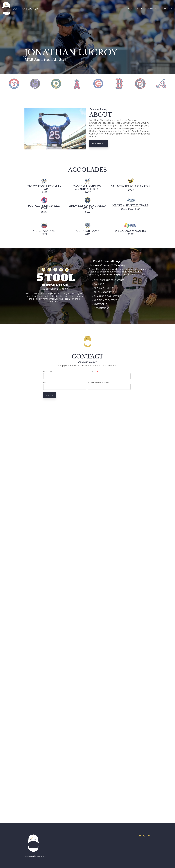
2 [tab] (79, 97)
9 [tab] (99, 97)
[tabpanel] (14, 84)
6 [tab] (91, 97)
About (131, 9)
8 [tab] (97, 97)
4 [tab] (85, 97)
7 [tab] (94, 97)
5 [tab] (88, 97)
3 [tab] (82, 97)
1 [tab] (76, 97)
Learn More (99, 144)
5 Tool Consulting (148, 9)
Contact (167, 9)
